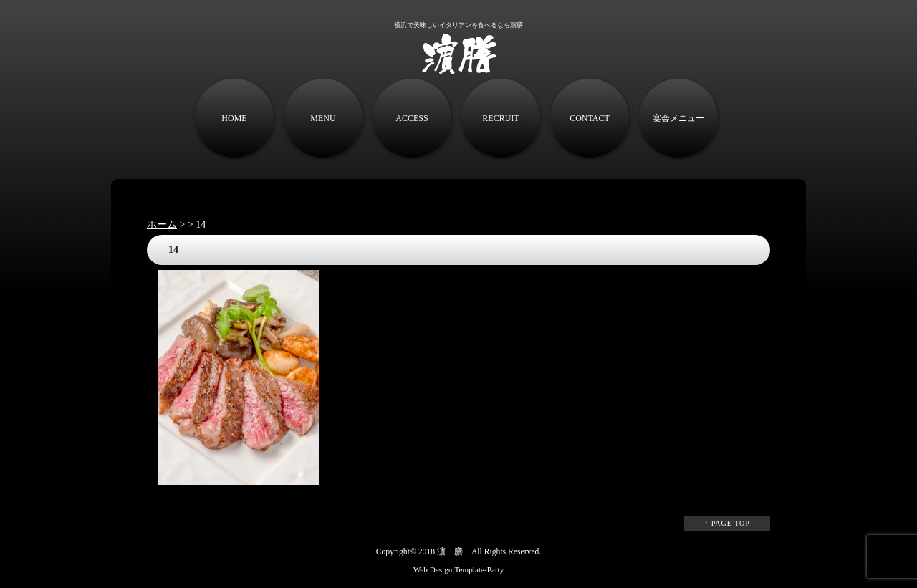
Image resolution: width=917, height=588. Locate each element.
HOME (234, 118)
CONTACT (590, 118)
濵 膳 (450, 552)
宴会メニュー (678, 118)
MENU (323, 118)
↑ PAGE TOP (727, 523)
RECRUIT (500, 118)
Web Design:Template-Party (459, 569)
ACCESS (412, 118)
